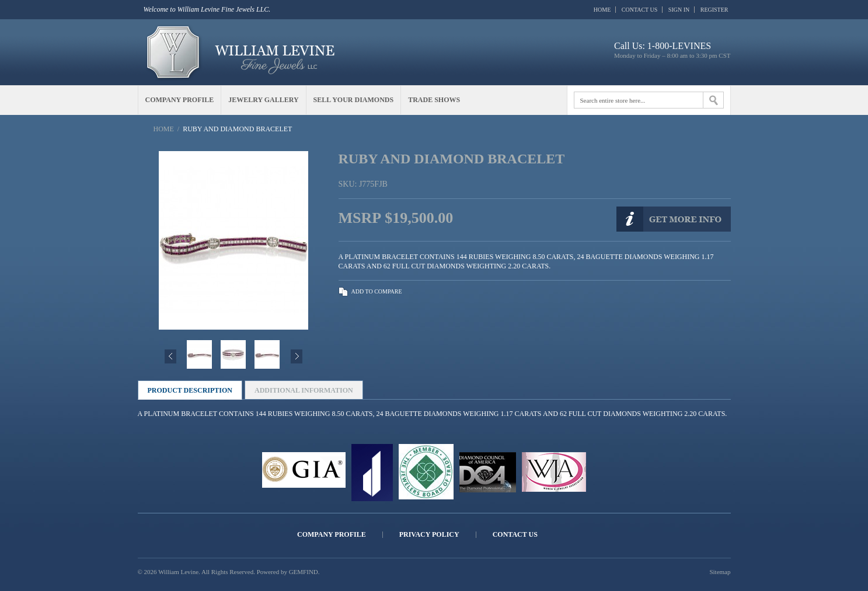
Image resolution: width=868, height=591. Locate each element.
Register (714, 10)
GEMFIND (304, 572)
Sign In (679, 10)
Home (602, 10)
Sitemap (720, 572)
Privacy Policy (429, 535)
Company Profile (332, 535)
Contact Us (640, 10)
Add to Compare (377, 291)
